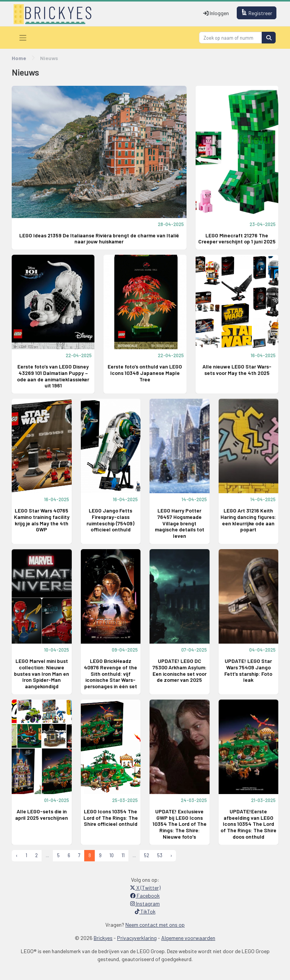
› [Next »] (171, 855)
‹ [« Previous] (17, 855)
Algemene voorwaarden (188, 938)
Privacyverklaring (137, 938)
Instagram (145, 903)
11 (123, 855)
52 (147, 855)
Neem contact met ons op (155, 925)
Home (19, 58)
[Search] (231, 38)
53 (160, 855)
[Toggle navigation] (23, 38)
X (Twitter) (145, 888)
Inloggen (216, 13)
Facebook (145, 896)
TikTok (145, 911)
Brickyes (103, 938)
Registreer (257, 13)
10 (112, 855)
